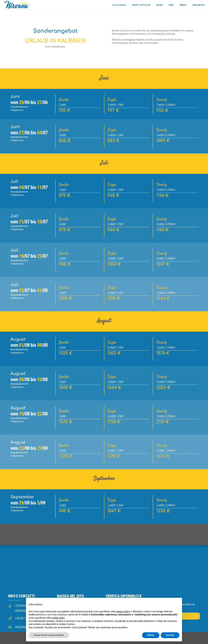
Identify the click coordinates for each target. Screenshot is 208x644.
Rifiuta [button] (151, 635)
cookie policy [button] (58, 618)
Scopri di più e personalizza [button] (49, 635)
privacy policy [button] (123, 611)
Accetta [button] (170, 635)
